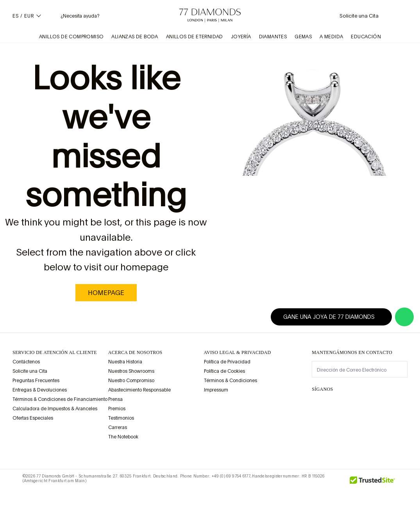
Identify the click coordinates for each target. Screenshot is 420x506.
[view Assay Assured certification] (212, 408)
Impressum (216, 390)
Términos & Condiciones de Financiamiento (60, 399)
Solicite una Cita (30, 371)
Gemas (303, 37)
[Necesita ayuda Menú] (74, 16)
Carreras (118, 427)
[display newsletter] (398, 369)
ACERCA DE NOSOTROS (135, 352)
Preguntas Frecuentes (36, 381)
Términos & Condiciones (231, 381)
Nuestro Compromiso (131, 381)
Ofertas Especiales (33, 418)
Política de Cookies (224, 371)
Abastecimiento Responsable (139, 390)
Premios (117, 409)
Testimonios (121, 418)
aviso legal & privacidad (238, 352)
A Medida (331, 37)
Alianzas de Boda (135, 37)
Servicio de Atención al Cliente (55, 352)
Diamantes (273, 37)
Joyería (241, 37)
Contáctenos (26, 362)
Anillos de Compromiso (71, 37)
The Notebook (123, 437)
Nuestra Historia (125, 362)
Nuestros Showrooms (131, 371)
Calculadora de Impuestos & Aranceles (55, 409)
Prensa (115, 399)
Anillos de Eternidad (195, 37)
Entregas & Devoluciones (40, 390)
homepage (106, 293)
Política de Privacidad (227, 362)
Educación (366, 37)
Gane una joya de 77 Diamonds (334, 317)
